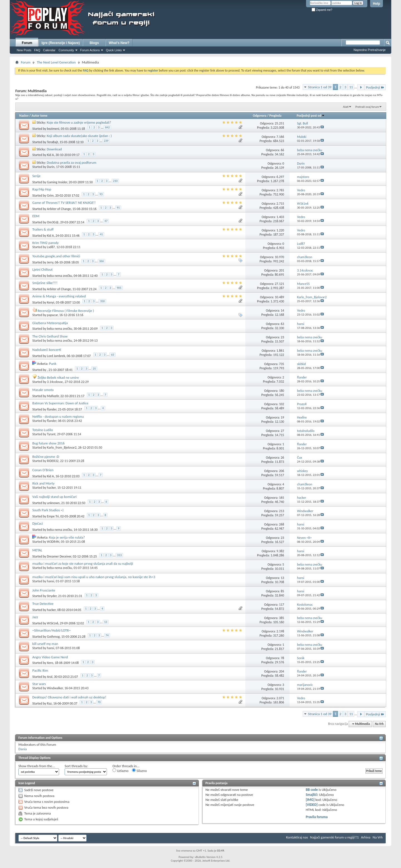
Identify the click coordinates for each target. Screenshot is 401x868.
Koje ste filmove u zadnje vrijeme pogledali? (79, 122)
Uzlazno (120, 771)
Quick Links (114, 50)
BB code (312, 790)
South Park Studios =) (48, 510)
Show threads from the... (37, 766)
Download (54, 149)
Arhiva (366, 837)
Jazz (35, 617)
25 (94, 369)
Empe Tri (53, 516)
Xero (50, 663)
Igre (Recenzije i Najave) (61, 43)
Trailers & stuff (43, 229)
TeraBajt (53, 142)
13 (106, 622)
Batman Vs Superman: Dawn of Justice (60, 403)
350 (102, 301)
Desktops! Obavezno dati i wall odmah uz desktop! (69, 697)
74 (107, 635)
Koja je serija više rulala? (67, 537)
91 (118, 208)
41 (101, 234)
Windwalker (55, 688)
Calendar (49, 50)
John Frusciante (44, 590)
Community (66, 50)
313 (119, 555)
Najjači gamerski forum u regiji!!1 (335, 837)
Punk (53, 364)
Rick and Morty (43, 483)
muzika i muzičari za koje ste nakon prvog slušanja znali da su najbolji (83, 563)
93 (101, 194)
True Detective (43, 604)
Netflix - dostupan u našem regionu (58, 416)
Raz (49, 703)
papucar (52, 315)
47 (106, 221)
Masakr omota (43, 390)
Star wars (39, 684)
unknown (53, 503)
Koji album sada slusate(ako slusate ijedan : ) (79, 136)
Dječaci (38, 523)
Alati (346, 107)
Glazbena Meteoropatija (50, 323)
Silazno (139, 771)
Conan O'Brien (43, 470)
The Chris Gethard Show (50, 336)
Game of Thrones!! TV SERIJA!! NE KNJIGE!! (64, 203)
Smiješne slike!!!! (45, 283)
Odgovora (260, 116)
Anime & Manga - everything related (59, 296)
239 (106, 141)
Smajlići (311, 795)
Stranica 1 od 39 (320, 87)
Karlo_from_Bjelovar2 (62, 448)
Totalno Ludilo (43, 430)
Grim (50, 195)
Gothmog (53, 637)
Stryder (52, 596)
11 (351, 87)
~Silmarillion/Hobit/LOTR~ (52, 630)
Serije (36, 176)
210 (115, 181)
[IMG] (310, 800)
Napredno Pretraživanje (370, 50)
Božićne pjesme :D (46, 457)
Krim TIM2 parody (46, 243)
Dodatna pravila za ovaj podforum (72, 162)
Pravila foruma (317, 817)
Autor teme (39, 116)
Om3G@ (53, 222)
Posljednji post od (310, 116)
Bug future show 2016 (48, 443)
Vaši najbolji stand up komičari (54, 497)
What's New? (119, 43)
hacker (51, 488)
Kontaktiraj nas (297, 837)
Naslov (24, 116)
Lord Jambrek (56, 356)
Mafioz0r (53, 396)
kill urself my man (45, 644)
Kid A (51, 155)
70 (99, 702)
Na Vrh (379, 724)
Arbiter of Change (59, 209)
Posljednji (375, 87)
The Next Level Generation (56, 62)
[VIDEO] (312, 805)
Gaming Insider (57, 182)
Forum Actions (90, 50)
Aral (50, 677)
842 (107, 127)
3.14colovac (55, 382)
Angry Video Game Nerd (50, 657)
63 (112, 355)
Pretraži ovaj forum (367, 107)
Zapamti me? (322, 10)
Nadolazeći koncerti (47, 350)
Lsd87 (51, 247)
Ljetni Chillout (42, 269)
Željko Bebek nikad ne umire (58, 377)
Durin (51, 167)
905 (119, 288)
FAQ (37, 50)
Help (376, 4)
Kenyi (51, 302)
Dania (23, 749)
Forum (27, 43)
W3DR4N (53, 542)
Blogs (94, 43)
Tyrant (51, 434)
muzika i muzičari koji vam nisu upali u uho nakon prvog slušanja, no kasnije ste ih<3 (94, 577)
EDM (36, 216)
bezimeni (53, 129)
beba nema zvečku (60, 276)
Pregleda (275, 116)
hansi (51, 581)
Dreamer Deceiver (59, 556)
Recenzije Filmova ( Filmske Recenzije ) (66, 311)
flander (52, 409)
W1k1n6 (53, 623)
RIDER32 (53, 461)
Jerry (50, 262)
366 (102, 261)
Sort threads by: (76, 766)
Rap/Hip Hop (42, 189)
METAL (37, 550)
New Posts (24, 50)
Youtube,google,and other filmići (56, 256)
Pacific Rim (40, 670)
